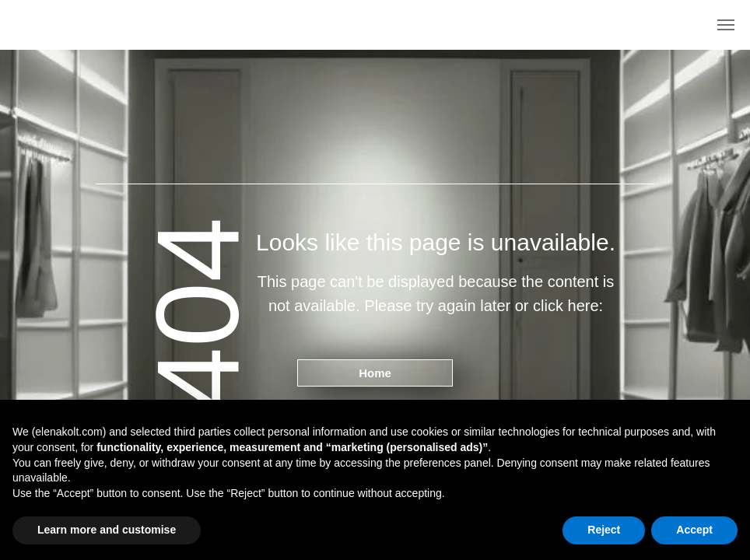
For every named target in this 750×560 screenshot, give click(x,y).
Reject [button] (604, 530)
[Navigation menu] (726, 25)
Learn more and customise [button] (107, 530)
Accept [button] (694, 530)
